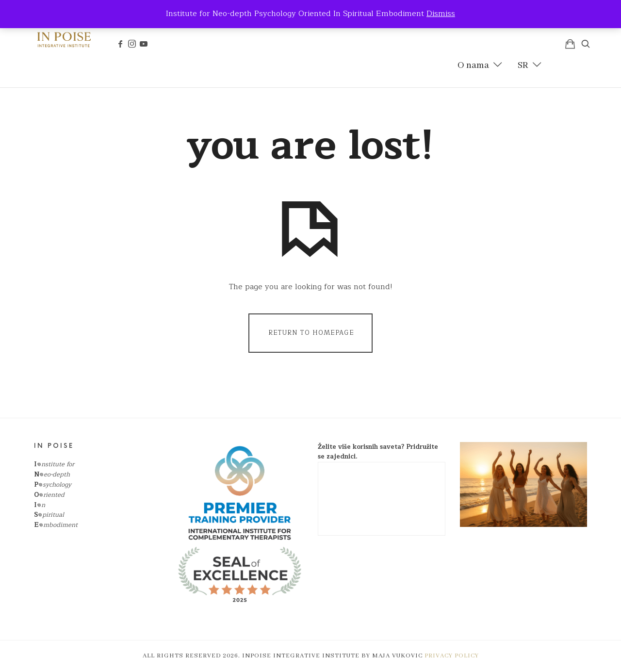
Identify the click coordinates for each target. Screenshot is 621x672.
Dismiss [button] (441, 14)
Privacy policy (452, 656)
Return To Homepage (311, 333)
